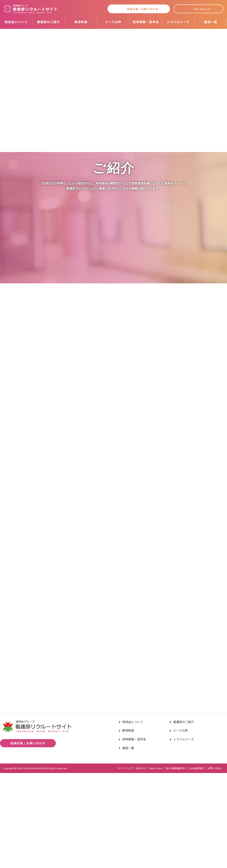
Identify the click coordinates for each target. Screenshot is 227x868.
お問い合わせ (215, 863)
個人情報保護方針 (176, 863)
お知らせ (141, 863)
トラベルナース (178, 22)
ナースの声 (113, 22)
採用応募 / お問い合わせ (143, 9)
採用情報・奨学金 (146, 22)
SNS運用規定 (197, 863)
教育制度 (81, 22)
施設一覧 (211, 22)
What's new (156, 863)
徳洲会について (16, 22)
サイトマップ (125, 863)
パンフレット (202, 9)
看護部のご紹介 (48, 22)
